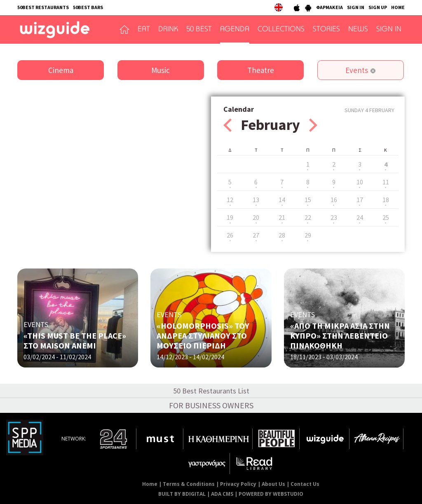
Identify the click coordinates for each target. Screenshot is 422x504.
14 (282, 200)
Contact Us (305, 484)
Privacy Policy (238, 484)
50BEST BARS (88, 7)
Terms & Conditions (189, 484)
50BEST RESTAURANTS (43, 7)
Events (357, 70)
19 (230, 217)
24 (360, 217)
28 (282, 235)
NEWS (358, 30)
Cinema (61, 70)
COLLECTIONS (281, 30)
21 (282, 217)
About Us (273, 484)
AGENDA (235, 30)
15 (308, 200)
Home (150, 484)
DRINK (168, 30)
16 (334, 200)
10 (360, 182)
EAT (144, 30)
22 (308, 217)
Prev (227, 125)
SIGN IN (356, 7)
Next (313, 125)
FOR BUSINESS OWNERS (211, 405)
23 (334, 217)
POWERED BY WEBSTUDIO (271, 494)
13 (256, 200)
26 (230, 235)
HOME (398, 7)
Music (161, 70)
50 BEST (199, 30)
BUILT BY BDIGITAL (182, 494)
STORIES (326, 30)
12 (230, 200)
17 (360, 200)
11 (386, 182)
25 (386, 217)
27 (256, 235)
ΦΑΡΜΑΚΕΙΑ (329, 7)
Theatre (261, 70)
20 (256, 217)
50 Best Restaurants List (211, 391)
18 (386, 200)
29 (308, 235)
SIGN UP (378, 7)
